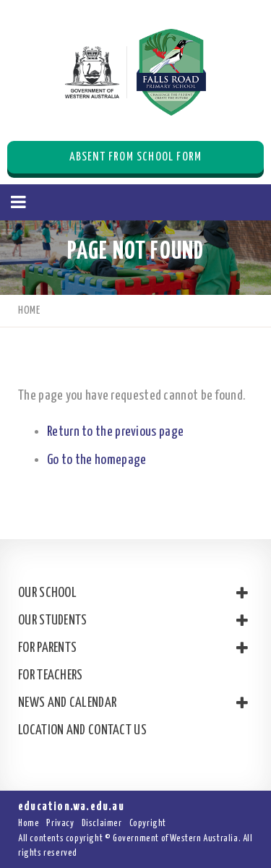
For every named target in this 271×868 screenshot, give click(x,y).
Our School (132, 593)
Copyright (148, 824)
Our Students (132, 621)
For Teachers (51, 675)
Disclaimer (102, 824)
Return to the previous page (115, 432)
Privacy (60, 824)
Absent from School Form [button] (136, 157)
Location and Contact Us (82, 730)
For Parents (132, 648)
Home (29, 824)
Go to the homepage (96, 460)
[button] (18, 202)
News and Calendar (132, 703)
